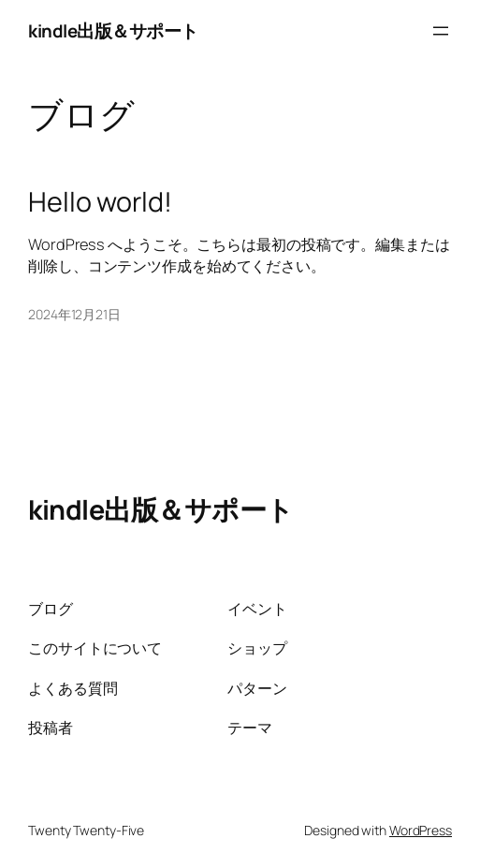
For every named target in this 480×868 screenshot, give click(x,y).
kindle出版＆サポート (113, 31)
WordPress (421, 830)
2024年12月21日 (74, 314)
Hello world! (100, 201)
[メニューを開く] (441, 31)
